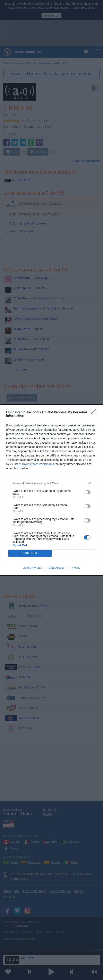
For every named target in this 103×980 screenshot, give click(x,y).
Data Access (57, 568)
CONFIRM (30, 553)
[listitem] (51, 483)
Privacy (76, 568)
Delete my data (33, 568)
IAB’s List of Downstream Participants (30, 464)
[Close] (95, 413)
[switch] (87, 492)
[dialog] (51, 490)
